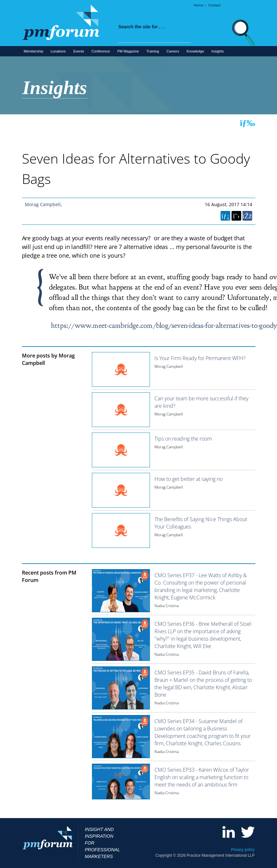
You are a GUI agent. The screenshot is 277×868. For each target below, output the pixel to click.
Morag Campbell (43, 204)
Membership (34, 51)
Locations (58, 51)
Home (198, 5)
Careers (173, 51)
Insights (218, 51)
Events (79, 51)
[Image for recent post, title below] (121, 591)
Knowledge (195, 51)
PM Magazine (128, 51)
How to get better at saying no (188, 479)
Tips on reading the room (183, 439)
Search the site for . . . (142, 27)
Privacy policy (243, 850)
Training (153, 51)
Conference (101, 51)
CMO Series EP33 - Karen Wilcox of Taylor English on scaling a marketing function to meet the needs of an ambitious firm (202, 777)
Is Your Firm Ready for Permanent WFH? (200, 358)
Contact (214, 5)
